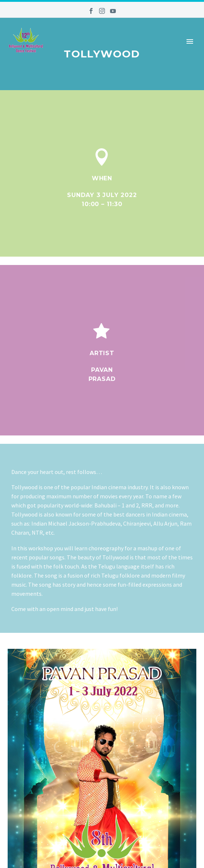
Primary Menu (190, 41)
